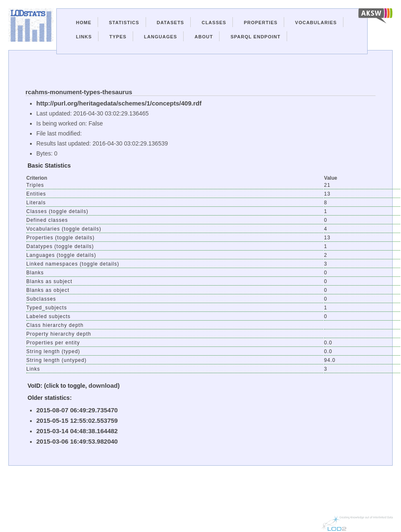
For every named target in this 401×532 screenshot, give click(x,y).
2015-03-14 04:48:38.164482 (77, 431)
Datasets (171, 23)
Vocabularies (316, 23)
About (204, 37)
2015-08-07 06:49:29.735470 (77, 410)
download (103, 385)
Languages (160, 37)
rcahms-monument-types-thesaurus (79, 92)
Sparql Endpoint (255, 37)
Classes (214, 23)
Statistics (124, 23)
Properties (261, 23)
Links (84, 37)
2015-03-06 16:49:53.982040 (77, 441)
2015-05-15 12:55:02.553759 (77, 420)
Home (84, 23)
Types (118, 37)
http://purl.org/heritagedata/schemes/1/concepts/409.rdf (119, 103)
